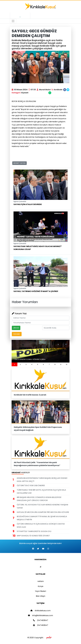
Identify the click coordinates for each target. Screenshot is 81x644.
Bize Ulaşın (41, 596)
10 (67, 364)
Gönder (17, 334)
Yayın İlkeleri (40, 591)
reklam (41, 581)
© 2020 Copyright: (40, 638)
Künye (41, 586)
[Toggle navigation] (13, 21)
